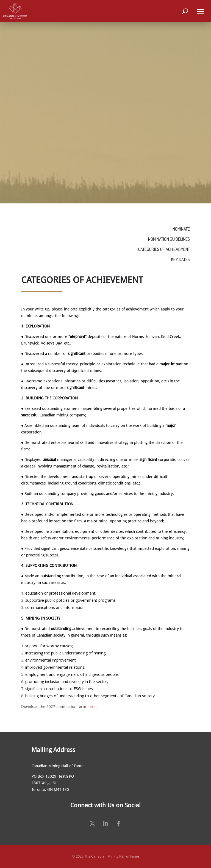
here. (92, 707)
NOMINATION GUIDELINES (169, 239)
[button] (201, 11)
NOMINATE (181, 229)
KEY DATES (181, 259)
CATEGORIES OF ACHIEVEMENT (164, 249)
